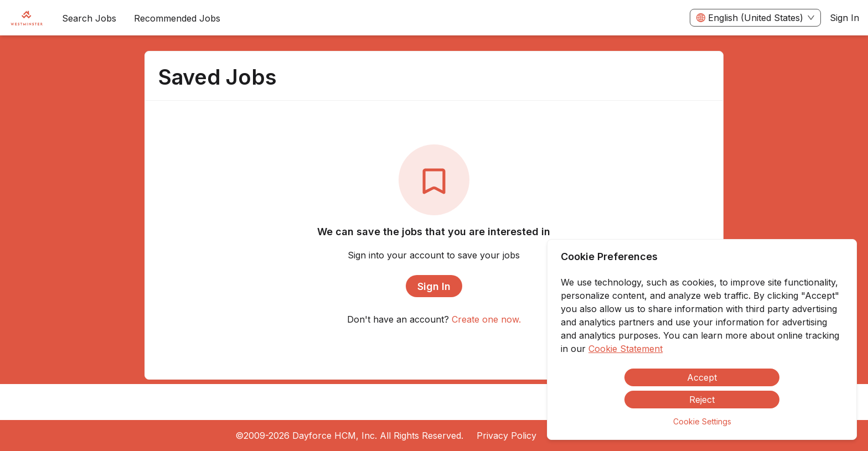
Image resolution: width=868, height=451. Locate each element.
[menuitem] (27, 18)
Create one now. (486, 319)
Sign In (844, 18)
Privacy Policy (507, 436)
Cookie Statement (626, 349)
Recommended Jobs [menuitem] (177, 18)
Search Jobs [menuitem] (89, 18)
